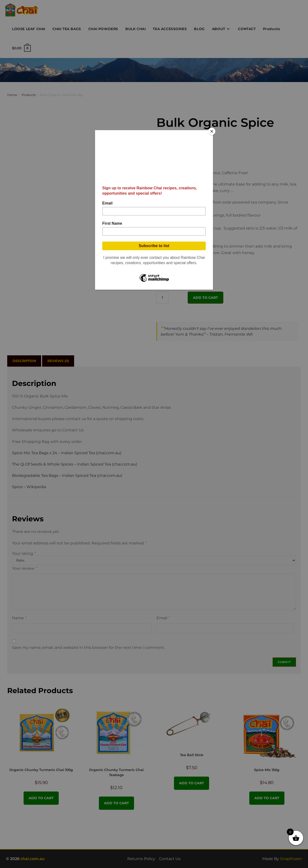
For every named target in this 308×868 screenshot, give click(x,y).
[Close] (212, 131)
